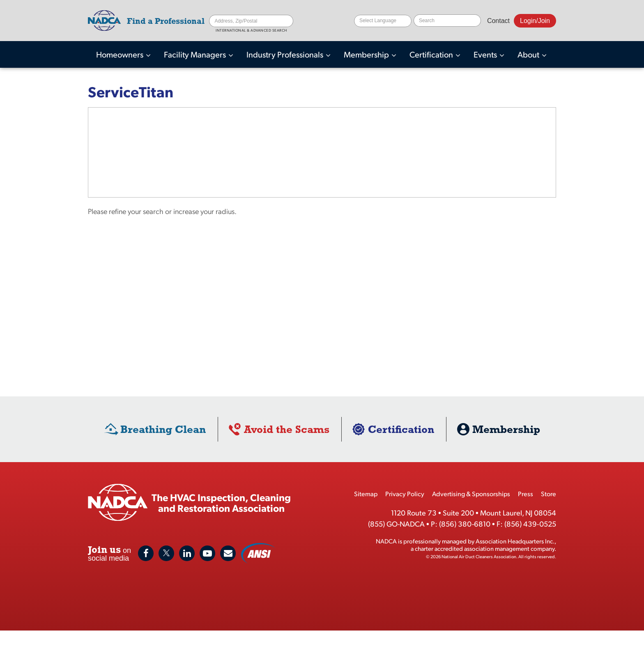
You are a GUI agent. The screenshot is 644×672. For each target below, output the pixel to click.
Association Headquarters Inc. (515, 541)
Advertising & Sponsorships (471, 494)
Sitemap (366, 494)
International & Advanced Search (251, 30)
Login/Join (535, 21)
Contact (498, 21)
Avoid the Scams (287, 429)
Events (486, 54)
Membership (367, 54)
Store (549, 494)
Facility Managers (196, 54)
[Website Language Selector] (383, 21)
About (529, 54)
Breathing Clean (163, 429)
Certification (432, 54)
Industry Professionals (286, 54)
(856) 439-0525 (530, 524)
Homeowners (121, 54)
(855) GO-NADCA (396, 524)
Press (526, 494)
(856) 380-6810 (465, 524)
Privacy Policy (405, 494)
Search (287, 21)
